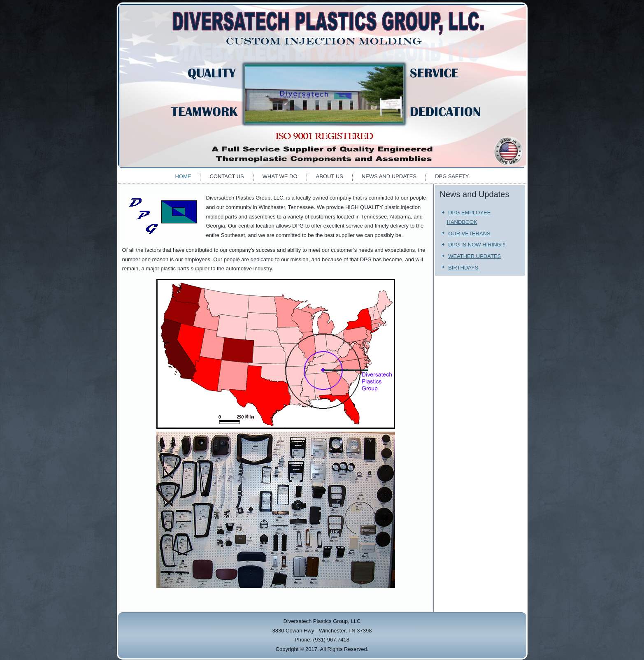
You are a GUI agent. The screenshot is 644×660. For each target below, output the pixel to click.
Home (183, 176)
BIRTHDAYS (463, 268)
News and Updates (389, 176)
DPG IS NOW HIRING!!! (477, 245)
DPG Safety (452, 176)
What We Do (280, 176)
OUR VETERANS (469, 234)
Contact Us (227, 176)
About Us (330, 176)
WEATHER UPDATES (474, 256)
